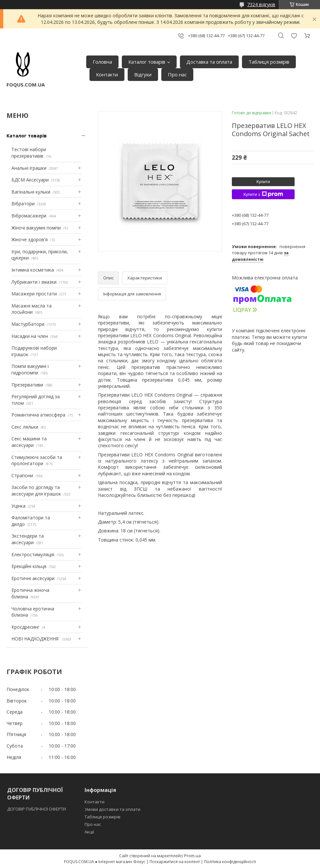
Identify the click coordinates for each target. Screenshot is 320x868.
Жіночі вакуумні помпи (36, 228)
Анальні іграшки (29, 168)
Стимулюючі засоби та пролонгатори (37, 460)
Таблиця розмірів (269, 62)
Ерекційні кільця (29, 566)
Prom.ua (192, 856)
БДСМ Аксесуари (30, 180)
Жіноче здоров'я (30, 239)
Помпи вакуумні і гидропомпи (30, 369)
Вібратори (23, 204)
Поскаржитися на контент (175, 862)
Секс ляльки (25, 427)
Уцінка (18, 506)
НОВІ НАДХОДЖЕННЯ (36, 639)
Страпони (22, 475)
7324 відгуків (261, 4)
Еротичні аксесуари (33, 578)
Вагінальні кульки (31, 192)
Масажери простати (34, 294)
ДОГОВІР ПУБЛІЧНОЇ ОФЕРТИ (37, 809)
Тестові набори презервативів (29, 153)
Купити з (263, 194)
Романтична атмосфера (38, 415)
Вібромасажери (29, 216)
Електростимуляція (33, 554)
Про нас (177, 74)
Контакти (107, 74)
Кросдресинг (25, 627)
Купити (263, 182)
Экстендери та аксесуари (28, 539)
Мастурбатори (28, 324)
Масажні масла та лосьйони (32, 309)
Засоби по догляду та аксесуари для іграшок (36, 490)
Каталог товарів (147, 62)
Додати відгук (294, 36)
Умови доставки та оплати (112, 809)
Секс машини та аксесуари (29, 442)
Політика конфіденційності (230, 862)
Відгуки (143, 74)
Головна (102, 62)
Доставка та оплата (209, 62)
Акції (89, 832)
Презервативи (27, 385)
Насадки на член (30, 336)
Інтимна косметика (33, 270)
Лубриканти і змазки (34, 282)
